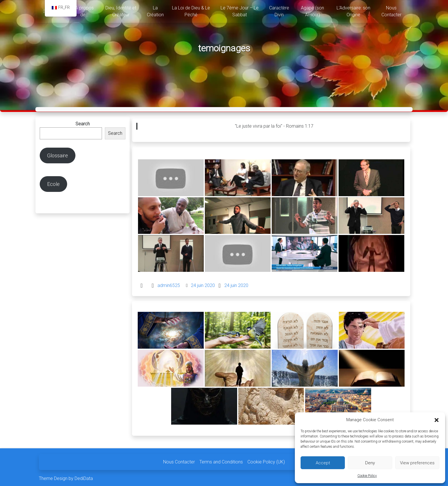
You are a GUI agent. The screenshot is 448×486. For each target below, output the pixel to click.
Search (83, 122)
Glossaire (58, 153)
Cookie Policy (367, 476)
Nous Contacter (179, 460)
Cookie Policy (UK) (266, 460)
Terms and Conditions (221, 460)
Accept (323, 463)
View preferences (417, 463)
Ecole (53, 182)
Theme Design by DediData (66, 477)
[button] (437, 420)
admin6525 (169, 283)
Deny (370, 463)
